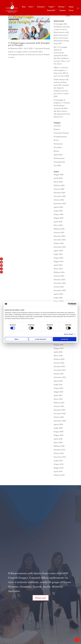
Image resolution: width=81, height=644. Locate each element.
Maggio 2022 (59, 348)
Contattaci (62, 10)
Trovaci (71, 10)
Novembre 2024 (60, 240)
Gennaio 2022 (59, 363)
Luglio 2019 (58, 461)
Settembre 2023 (60, 290)
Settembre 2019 (60, 457)
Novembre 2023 (60, 283)
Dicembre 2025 (59, 193)
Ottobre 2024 (59, 243)
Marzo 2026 (58, 182)
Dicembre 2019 (59, 450)
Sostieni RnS (51, 10)
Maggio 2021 (59, 392)
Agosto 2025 (58, 207)
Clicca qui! (41, 598)
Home (24, 7)
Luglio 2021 (58, 384)
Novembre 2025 (60, 196)
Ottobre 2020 (59, 417)
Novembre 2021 (60, 370)
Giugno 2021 (59, 388)
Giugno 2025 (59, 214)
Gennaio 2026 (59, 189)
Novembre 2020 (60, 413)
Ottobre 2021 (59, 374)
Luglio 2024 (58, 254)
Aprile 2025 (58, 222)
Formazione (41, 7)
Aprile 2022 (58, 352)
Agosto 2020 (58, 424)
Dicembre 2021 (59, 366)
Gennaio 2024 (59, 276)
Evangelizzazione (60, 136)
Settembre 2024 (60, 247)
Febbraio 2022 (59, 359)
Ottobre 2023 (59, 287)
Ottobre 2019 (59, 453)
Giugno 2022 (59, 345)
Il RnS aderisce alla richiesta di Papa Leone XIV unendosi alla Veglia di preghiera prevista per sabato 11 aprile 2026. (61, 88)
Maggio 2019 (59, 468)
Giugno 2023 (59, 301)
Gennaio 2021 (59, 406)
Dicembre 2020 (59, 410)
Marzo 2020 (58, 442)
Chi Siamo (61, 7)
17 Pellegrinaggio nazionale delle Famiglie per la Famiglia (29, 44)
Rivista (56, 151)
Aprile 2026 (58, 178)
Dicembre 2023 (59, 279)
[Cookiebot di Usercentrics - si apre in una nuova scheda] (69, 304)
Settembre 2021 (60, 377)
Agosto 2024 (58, 251)
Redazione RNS (16, 48)
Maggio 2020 (59, 435)
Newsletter (58, 147)
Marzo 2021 (58, 399)
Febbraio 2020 (59, 446)
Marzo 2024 (58, 269)
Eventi (31, 7)
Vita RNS (57, 165)
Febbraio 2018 (59, 475)
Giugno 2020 (59, 432)
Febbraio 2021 (59, 403)
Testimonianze (59, 158)
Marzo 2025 (58, 225)
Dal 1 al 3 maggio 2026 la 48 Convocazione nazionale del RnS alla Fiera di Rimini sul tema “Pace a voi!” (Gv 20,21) (62, 55)
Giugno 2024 (59, 258)
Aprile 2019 (58, 471)
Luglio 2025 (58, 211)
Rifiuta (16, 339)
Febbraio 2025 (59, 229)
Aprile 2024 (58, 265)
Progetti (51, 7)
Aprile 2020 (58, 439)
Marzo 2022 (58, 356)
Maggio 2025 (59, 218)
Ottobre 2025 (59, 200)
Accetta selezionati (40, 339)
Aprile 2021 (58, 395)
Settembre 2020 (60, 421)
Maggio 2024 (59, 261)
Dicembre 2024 (59, 236)
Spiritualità (58, 155)
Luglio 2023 (58, 298)
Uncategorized (59, 162)
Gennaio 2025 (59, 232)
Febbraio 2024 (59, 272)
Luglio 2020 (58, 428)
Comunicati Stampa (42, 48)
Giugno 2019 (59, 464)
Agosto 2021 (58, 381)
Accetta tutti (65, 339)
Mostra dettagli (69, 334)
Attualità (57, 126)
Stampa (71, 7)
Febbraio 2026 (59, 185)
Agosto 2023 (58, 294)
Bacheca (57, 129)
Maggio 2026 (59, 174)
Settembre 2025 (60, 203)
